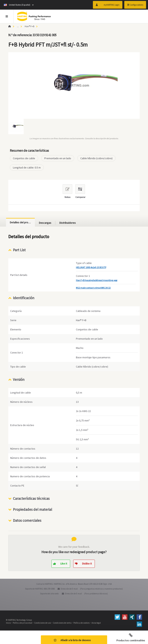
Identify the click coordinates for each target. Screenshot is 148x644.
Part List (19, 250)
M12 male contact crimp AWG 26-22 (93, 288)
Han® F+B (29, 26)
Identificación (24, 298)
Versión (19, 379)
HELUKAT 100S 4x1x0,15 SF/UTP (91, 267)
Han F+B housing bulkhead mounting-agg (97, 280)
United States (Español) (17, 5)
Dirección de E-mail (69, 589)
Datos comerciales (27, 520)
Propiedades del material (32, 509)
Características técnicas (31, 498)
